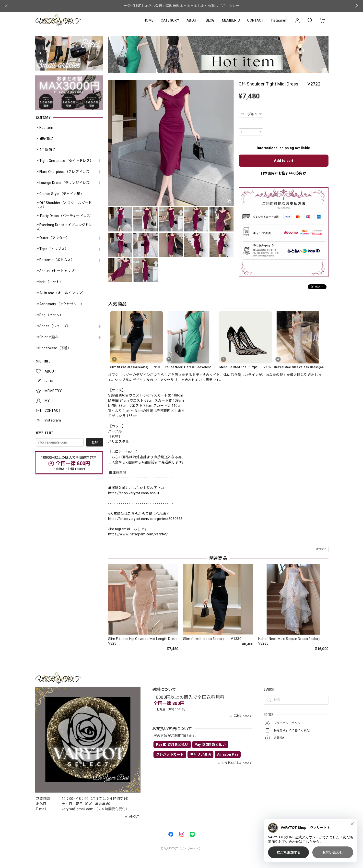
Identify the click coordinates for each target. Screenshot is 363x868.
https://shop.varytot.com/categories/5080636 (146, 519)
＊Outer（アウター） (53, 238)
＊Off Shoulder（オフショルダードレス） (64, 205)
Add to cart (284, 161)
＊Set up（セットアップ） (57, 271)
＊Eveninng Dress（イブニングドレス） (64, 227)
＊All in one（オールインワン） (61, 293)
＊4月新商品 (46, 150)
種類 (242, 107)
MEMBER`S (231, 20)
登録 (95, 442)
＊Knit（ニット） (50, 282)
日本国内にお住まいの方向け (283, 173)
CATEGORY (170, 20)
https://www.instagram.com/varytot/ (138, 534)
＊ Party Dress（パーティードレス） (65, 216)
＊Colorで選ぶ (47, 337)
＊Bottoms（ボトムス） (55, 260)
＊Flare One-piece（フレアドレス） (64, 172)
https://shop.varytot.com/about (134, 493)
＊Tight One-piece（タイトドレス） (65, 161)
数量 (242, 125)
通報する (321, 549)
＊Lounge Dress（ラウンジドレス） (64, 183)
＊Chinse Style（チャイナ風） (60, 194)
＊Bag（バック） (50, 315)
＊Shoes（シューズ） (53, 326)
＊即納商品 (45, 139)
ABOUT (193, 20)
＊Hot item (45, 128)
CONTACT (255, 20)
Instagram (279, 20)
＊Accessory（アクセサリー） (60, 304)
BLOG (210, 20)
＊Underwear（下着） (54, 348)
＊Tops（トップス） (52, 249)
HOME (149, 20)
